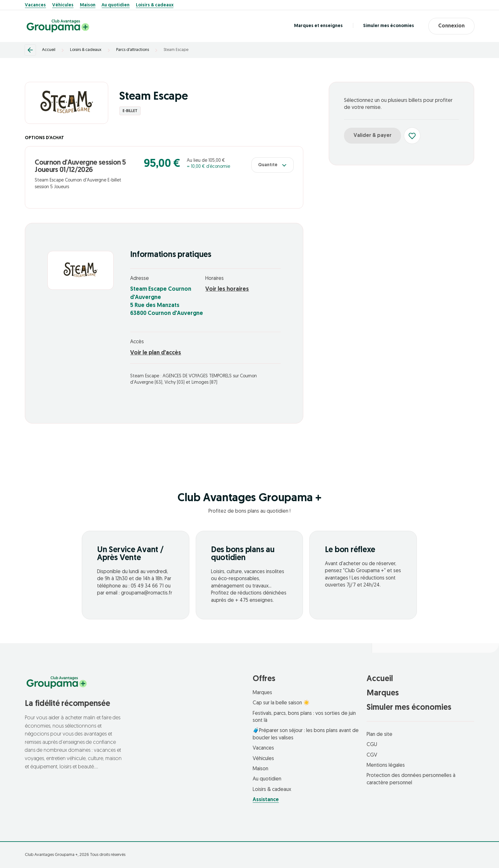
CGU (372, 745)
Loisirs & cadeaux (155, 5)
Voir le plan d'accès (156, 353)
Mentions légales (386, 765)
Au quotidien (116, 5)
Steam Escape (176, 50)
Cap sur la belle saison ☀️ (281, 703)
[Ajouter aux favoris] (412, 136)
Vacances (35, 5)
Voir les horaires (227, 289)
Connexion (451, 26)
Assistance (266, 800)
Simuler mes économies (389, 26)
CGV (372, 755)
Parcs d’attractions (133, 50)
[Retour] (30, 50)
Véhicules (63, 5)
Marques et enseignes (318, 26)
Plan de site (380, 735)
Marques (262, 693)
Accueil (49, 50)
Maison (88, 5)
